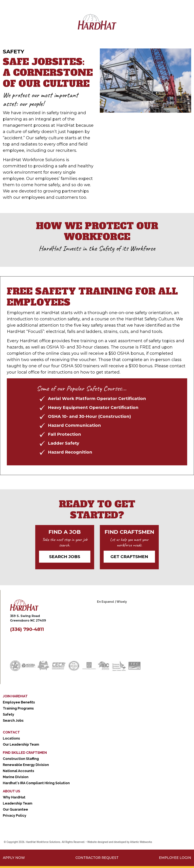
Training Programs (18, 708)
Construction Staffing (21, 759)
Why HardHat (14, 797)
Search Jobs (65, 557)
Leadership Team (18, 803)
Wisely (122, 602)
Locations (11, 738)
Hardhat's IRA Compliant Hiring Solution (36, 783)
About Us (11, 791)
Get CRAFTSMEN (129, 557)
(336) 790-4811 (27, 629)
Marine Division (16, 777)
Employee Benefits (19, 702)
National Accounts (18, 771)
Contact (11, 732)
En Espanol (106, 602)
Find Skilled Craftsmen (25, 753)
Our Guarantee (15, 809)
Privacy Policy (15, 815)
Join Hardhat (15, 696)
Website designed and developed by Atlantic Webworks (120, 842)
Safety (9, 714)
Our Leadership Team (21, 744)
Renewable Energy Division (26, 765)
